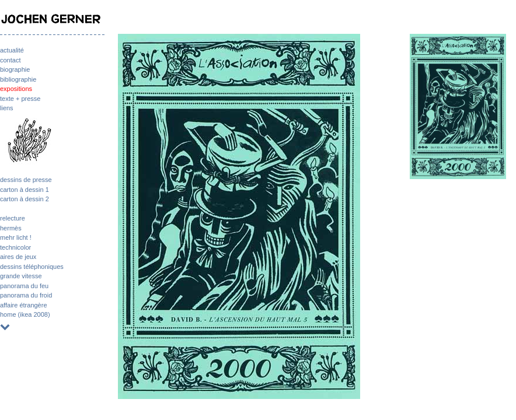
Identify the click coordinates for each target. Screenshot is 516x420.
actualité (12, 50)
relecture (13, 218)
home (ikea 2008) (25, 314)
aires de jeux (18, 257)
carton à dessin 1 (25, 190)
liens (7, 108)
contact (10, 60)
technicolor (15, 247)
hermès (11, 228)
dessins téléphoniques (32, 267)
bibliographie (18, 79)
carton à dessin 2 (25, 199)
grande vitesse (21, 276)
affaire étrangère (24, 305)
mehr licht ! (16, 237)
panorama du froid (26, 295)
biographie (15, 69)
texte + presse (20, 99)
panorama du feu (24, 286)
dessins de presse (26, 180)
